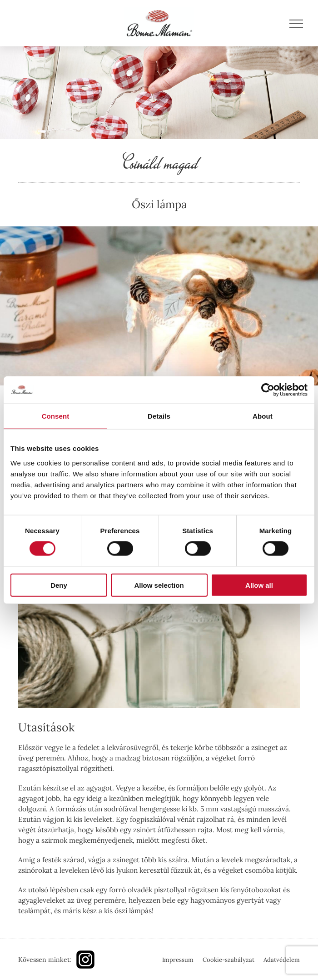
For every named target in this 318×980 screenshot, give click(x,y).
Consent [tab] (56, 416)
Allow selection (159, 585)
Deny (59, 585)
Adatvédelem (282, 960)
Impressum (178, 960)
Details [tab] (159, 416)
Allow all (259, 585)
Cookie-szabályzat (229, 960)
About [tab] (263, 416)
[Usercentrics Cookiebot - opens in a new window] (268, 390)
